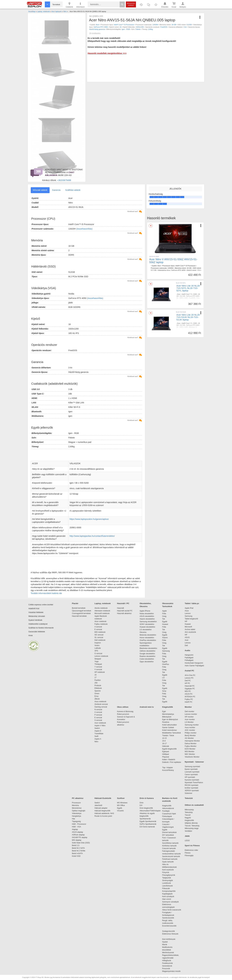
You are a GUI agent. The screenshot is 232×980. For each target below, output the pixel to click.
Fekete (138, 29)
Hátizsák (166, 746)
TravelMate (99, 734)
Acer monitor (190, 719)
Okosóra (143, 632)
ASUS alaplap (78, 832)
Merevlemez (77, 808)
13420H (155, 25)
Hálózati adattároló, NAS (104, 813)
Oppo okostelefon (147, 662)
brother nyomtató (192, 788)
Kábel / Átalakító (169, 760)
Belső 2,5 (76, 845)
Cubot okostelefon (147, 659)
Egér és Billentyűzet (170, 719)
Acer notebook (100, 723)
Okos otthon (123, 707)
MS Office (121, 805)
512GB (189, 25)
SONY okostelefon (147, 624)
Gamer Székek (168, 728)
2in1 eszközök (190, 632)
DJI (141, 805)
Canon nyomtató (191, 775)
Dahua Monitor (191, 744)
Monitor (188, 707)
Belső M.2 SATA (78, 848)
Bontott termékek (79, 608)
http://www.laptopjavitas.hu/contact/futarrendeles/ (92, 536)
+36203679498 (64, 180)
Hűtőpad (166, 754)
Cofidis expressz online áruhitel (41, 605)
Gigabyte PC (190, 689)
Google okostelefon (147, 654)
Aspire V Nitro (101, 726)
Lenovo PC (189, 678)
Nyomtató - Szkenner (194, 762)
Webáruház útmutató (37, 616)
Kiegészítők (168, 707)
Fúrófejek (167, 811)
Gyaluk (168, 942)
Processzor (76, 803)
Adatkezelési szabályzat (38, 624)
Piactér (75, 603)
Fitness (188, 853)
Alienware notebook (102, 611)
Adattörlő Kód (34, 609)
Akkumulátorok (170, 808)
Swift (96, 736)
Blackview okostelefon (148, 648)
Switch (97, 728)
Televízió (189, 798)
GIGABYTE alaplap (80, 837)
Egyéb (165, 622)
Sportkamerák (145, 819)
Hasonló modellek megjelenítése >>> (107, 53)
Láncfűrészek (169, 886)
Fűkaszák (166, 888)
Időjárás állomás (191, 823)
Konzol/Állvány (168, 770)
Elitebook (98, 688)
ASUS (187, 637)
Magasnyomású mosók (171, 971)
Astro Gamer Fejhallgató (194, 666)
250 (96, 683)
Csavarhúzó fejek (171, 814)
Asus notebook (100, 702)
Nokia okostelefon (147, 614)
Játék (187, 836)
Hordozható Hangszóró (194, 663)
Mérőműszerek (168, 953)
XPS (96, 651)
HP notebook (100, 672)
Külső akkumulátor (170, 725)
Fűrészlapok (169, 816)
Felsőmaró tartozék (170, 859)
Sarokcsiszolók (169, 918)
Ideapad (98, 659)
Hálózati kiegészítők (102, 811)
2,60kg (150, 29)
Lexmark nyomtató (192, 772)
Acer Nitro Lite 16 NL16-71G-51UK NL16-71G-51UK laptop (188, 317)
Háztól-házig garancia (97, 29)
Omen (97, 694)
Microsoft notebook (102, 613)
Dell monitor (190, 711)
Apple (165, 611)
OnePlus (166, 664)
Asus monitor (190, 728)
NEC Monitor (190, 754)
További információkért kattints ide (46, 593)
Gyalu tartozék (168, 862)
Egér (164, 711)
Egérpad (166, 752)
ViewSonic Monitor (192, 757)
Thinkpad (98, 664)
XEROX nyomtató (192, 791)
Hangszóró (189, 655)
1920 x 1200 (184, 298)
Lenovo (188, 613)
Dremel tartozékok (171, 832)
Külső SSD (76, 856)
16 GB (174, 25)
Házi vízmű (167, 899)
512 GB (154, 270)
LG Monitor (189, 722)
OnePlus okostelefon (148, 640)
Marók (167, 945)
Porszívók (166, 969)
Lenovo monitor (191, 714)
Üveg (164, 616)
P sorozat (98, 715)
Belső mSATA (78, 853)
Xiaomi (165, 638)
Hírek (31, 636)
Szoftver (121, 798)
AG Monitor (189, 738)
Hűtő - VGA (77, 827)
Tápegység (76, 821)
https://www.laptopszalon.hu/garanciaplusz (89, 519)
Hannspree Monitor (192, 741)
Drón (142, 803)
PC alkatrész (78, 798)
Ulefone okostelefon (148, 651)
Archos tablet (190, 629)
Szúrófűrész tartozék (170, 843)
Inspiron (98, 643)
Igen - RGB (126, 29)
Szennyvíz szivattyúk (170, 902)
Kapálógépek (167, 894)
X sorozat (98, 712)
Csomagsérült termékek (81, 613)
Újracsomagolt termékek (82, 611)
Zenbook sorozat (101, 704)
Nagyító (188, 818)
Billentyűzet (167, 717)
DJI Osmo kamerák (148, 827)
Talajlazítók (167, 878)
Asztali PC (190, 671)
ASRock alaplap (79, 835)
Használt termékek (79, 616)
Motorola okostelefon (148, 635)
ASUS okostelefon (147, 616)
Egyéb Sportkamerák (149, 821)
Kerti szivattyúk (168, 896)
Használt (121, 608)
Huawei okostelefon (147, 627)
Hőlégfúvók (167, 961)
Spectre (98, 691)
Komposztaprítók (169, 891)
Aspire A (98, 739)
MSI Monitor (190, 752)
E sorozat (98, 629)
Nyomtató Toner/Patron (194, 783)
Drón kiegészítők (146, 808)
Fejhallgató (189, 658)
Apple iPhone (145, 611)
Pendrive (166, 722)
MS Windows (122, 803)
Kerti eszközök (168, 870)
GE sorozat (100, 635)
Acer (98, 25)
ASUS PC (189, 694)
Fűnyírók (166, 872)
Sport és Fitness (192, 846)
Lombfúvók (167, 883)
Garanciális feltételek (37, 632)
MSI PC (188, 691)
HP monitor (189, 717)
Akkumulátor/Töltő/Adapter (150, 811)
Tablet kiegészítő (191, 619)
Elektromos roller (191, 850)
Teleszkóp (189, 812)
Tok (164, 619)
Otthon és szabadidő (194, 805)
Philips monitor (191, 733)
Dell (186, 645)
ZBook (97, 699)
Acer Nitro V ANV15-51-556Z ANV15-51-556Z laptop (173, 261)
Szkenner (189, 793)
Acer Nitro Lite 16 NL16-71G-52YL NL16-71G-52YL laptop (188, 288)
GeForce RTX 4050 (101, 27)
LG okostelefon (146, 630)
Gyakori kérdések (35, 620)
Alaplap (75, 829)
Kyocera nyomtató (192, 780)
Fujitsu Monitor (191, 746)
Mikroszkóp (189, 810)
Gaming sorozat (101, 707)
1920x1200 (140, 27)
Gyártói (179, 300)
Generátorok (167, 966)
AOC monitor (190, 730)
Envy (97, 696)
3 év (185, 27)
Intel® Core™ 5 (187, 294)
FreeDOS (164, 27)
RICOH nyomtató (192, 785)
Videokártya (77, 813)
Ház (74, 819)
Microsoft (188, 627)
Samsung (166, 651)
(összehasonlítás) (84, 229)
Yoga (97, 661)
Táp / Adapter (168, 768)
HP (186, 621)
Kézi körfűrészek (170, 939)
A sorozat (98, 627)
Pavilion (98, 680)
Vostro (97, 645)
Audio (188, 650)
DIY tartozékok (168, 835)
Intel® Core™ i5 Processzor (124, 25)
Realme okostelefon (148, 656)
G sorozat (98, 653)
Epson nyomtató (191, 769)
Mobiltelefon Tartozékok (172, 733)
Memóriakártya (168, 714)
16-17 (165, 744)
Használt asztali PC (125, 611)
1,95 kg (195, 300)
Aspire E (98, 731)
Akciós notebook (101, 608)
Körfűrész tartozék (169, 846)
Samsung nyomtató (192, 767)
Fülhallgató (189, 660)
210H (195, 294)
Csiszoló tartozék (169, 848)
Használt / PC (123, 603)
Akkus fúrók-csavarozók (172, 910)
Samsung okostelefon (148, 622)
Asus (187, 611)
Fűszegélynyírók (169, 875)
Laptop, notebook (103, 603)
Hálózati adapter (101, 808)
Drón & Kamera (147, 798)
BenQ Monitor (190, 736)
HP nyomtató (190, 777)
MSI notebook (100, 632)
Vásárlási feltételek (36, 612)
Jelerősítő (98, 805)
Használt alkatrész (124, 613)
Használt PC (190, 686)
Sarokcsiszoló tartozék (171, 856)
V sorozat (98, 670)
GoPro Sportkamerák (148, 824)
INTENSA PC (190, 697)
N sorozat (98, 710)
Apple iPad (189, 608)
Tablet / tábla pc (192, 603)
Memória (75, 805)
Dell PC (188, 681)
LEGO (187, 841)
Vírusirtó (120, 811)
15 (96, 675)
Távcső (188, 815)
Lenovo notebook (101, 656)
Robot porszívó (123, 714)
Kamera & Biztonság (125, 711)
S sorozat (98, 720)
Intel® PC (189, 702)
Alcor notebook (100, 621)
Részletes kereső (131, 4)
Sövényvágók (169, 880)
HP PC (187, 683)
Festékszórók (168, 963)
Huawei (165, 624)
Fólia (164, 614)
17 (96, 678)
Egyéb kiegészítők (169, 749)
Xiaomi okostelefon (147, 619)
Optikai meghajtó (79, 811)
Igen (184, 300)
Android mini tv (147, 707)
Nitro (96, 742)
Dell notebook (100, 640)
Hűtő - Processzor (79, 824)
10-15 (165, 738)
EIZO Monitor (190, 749)
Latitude (98, 648)
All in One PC (190, 675)
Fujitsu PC (189, 699)
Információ (80, 5)
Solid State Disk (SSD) (81, 843)
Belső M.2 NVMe (79, 851)
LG (163, 678)
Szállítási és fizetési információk (41, 628)
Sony (164, 691)
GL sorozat (99, 637)
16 (120, 27)
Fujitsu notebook (101, 624)
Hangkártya (77, 816)
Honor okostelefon (147, 638)
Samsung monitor (192, 725)
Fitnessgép (189, 856)
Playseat (166, 757)
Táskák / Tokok (168, 736)
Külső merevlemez (170, 730)
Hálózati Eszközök (103, 798)
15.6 (199, 270)
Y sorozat (98, 667)
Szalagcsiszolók (169, 931)
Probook (98, 686)
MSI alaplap (77, 840)
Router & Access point (103, 816)
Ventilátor (189, 831)
